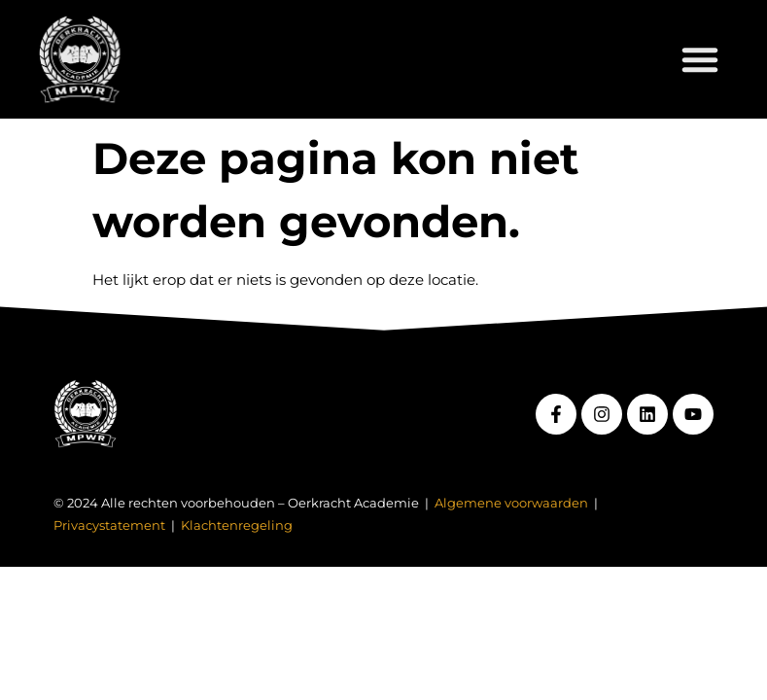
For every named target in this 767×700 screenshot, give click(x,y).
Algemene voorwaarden (511, 503)
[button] (700, 59)
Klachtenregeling (237, 525)
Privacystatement (109, 525)
